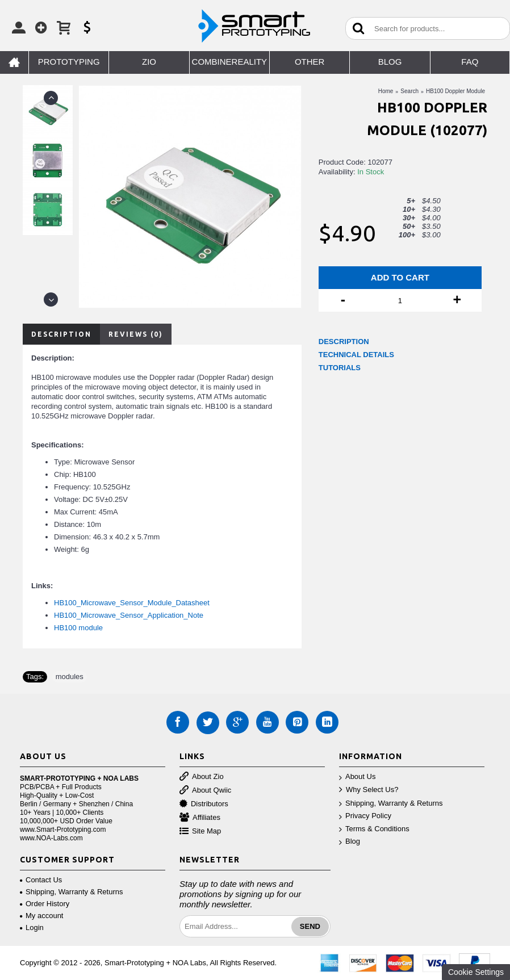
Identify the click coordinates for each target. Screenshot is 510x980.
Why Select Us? (369, 790)
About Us (357, 777)
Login (32, 927)
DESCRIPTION (344, 342)
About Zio (202, 777)
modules (70, 677)
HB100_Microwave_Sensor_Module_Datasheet (132, 603)
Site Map (200, 832)
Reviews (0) (136, 334)
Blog (350, 842)
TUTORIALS (340, 368)
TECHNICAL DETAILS (356, 355)
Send (310, 926)
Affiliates (200, 818)
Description (61, 334)
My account (41, 916)
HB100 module (78, 628)
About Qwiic (205, 791)
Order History (45, 904)
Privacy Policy (365, 816)
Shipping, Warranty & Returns (391, 804)
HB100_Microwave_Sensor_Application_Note (129, 615)
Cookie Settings (476, 972)
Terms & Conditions (374, 829)
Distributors (204, 804)
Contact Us (41, 880)
